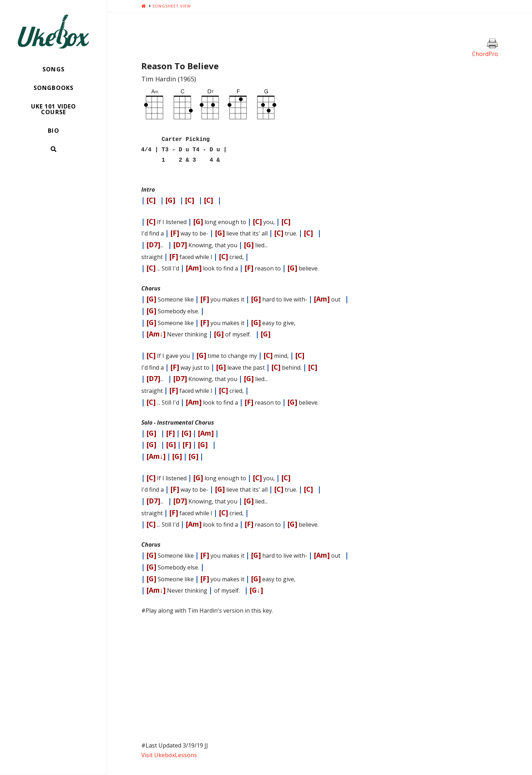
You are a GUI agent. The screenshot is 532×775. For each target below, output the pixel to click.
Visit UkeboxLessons (169, 752)
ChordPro (485, 54)
